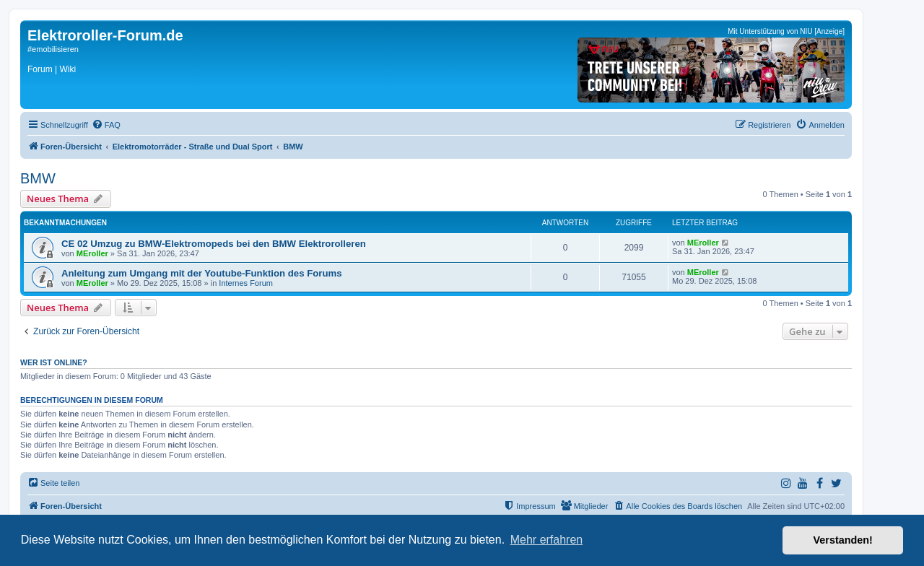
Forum (40, 69)
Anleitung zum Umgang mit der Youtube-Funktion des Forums (202, 273)
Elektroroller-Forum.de (105, 35)
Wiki (67, 69)
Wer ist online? (54, 362)
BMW (38, 178)
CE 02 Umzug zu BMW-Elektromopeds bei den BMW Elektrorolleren (214, 244)
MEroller (92, 253)
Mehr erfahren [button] (547, 540)
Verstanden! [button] (843, 540)
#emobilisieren (53, 49)
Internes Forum (246, 283)
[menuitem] (106, 125)
